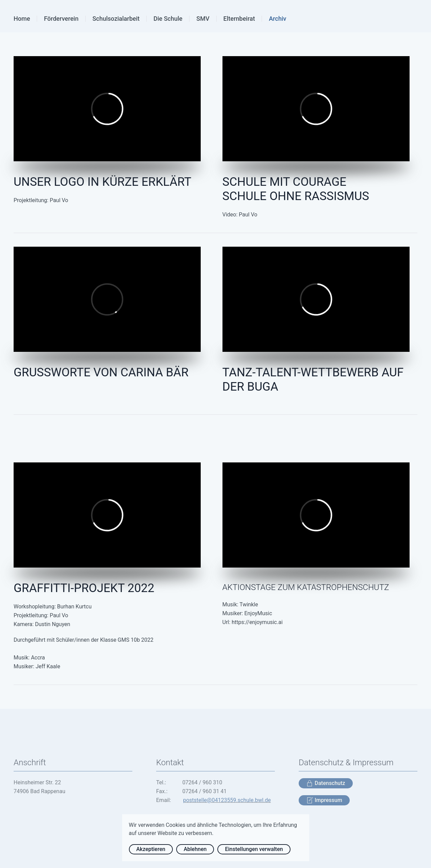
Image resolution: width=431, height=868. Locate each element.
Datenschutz (326, 783)
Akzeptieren (151, 849)
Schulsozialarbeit (116, 19)
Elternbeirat (239, 19)
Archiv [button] (277, 19)
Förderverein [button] (61, 19)
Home (22, 19)
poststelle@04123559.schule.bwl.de (227, 800)
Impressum (324, 800)
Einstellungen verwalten (254, 849)
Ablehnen (195, 849)
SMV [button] (203, 19)
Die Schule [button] (168, 19)
